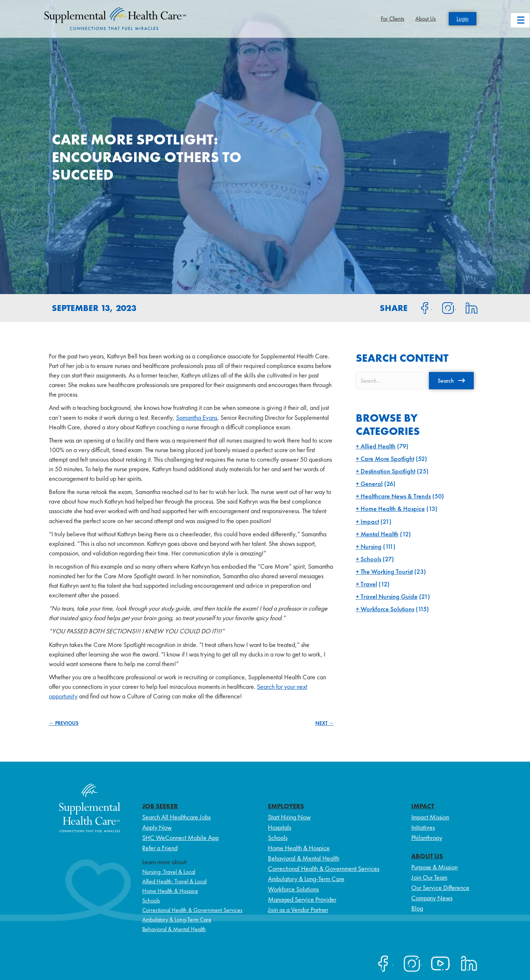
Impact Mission (430, 817)
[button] (451, 380)
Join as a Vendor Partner (298, 910)
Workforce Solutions (387, 609)
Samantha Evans (197, 417)
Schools (371, 559)
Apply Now (157, 827)
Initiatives (423, 827)
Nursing (371, 546)
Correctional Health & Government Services (192, 910)
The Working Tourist (387, 571)
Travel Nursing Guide (389, 596)
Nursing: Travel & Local (169, 872)
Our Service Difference (440, 888)
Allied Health (378, 446)
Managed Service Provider (302, 899)
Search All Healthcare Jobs (176, 817)
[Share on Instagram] (444, 307)
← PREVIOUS (64, 723)
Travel (369, 584)
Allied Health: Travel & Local (174, 881)
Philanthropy (427, 838)
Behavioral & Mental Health (174, 929)
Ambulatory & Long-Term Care (177, 920)
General (372, 484)
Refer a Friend (160, 848)
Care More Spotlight (387, 459)
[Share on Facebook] (420, 307)
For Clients (393, 19)
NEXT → (325, 723)
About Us (426, 19)
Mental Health (379, 534)
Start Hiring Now (289, 817)
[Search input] (391, 381)
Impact (370, 521)
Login (463, 19)
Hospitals (280, 827)
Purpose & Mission (434, 867)
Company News (432, 898)
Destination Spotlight (388, 471)
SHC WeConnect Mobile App (180, 838)
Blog (417, 908)
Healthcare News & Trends (396, 496)
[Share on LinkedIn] (467, 307)
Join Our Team (429, 877)
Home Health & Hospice (393, 509)
